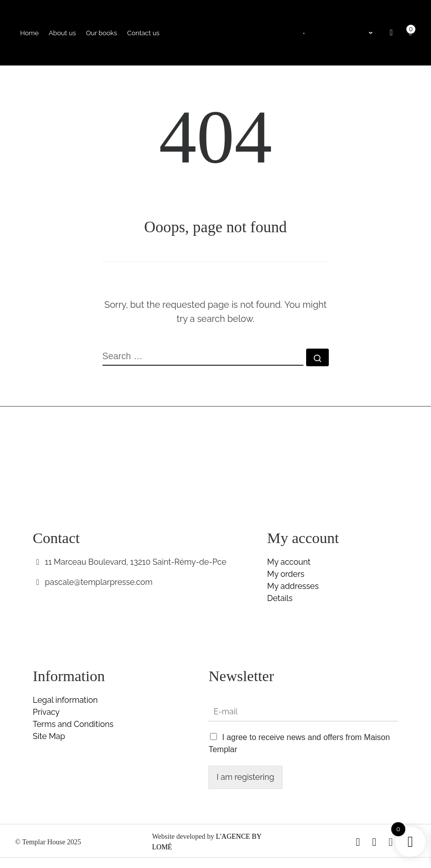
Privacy (46, 712)
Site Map (49, 736)
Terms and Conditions (73, 724)
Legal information (65, 700)
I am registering (245, 777)
